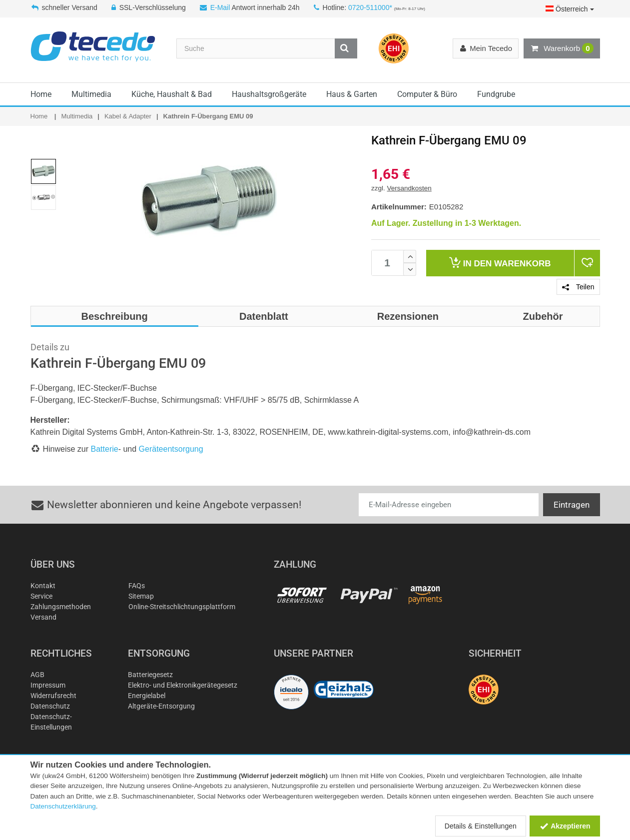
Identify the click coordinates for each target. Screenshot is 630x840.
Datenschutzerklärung (63, 806)
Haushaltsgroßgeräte (269, 94)
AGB (37, 675)
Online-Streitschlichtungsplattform (182, 607)
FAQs (137, 586)
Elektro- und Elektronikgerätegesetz (183, 685)
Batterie (105, 449)
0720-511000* (370, 7)
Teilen (578, 287)
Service (41, 596)
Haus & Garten (352, 94)
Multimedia (91, 94)
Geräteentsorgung (171, 449)
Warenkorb (562, 48)
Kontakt (43, 586)
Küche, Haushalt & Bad (172, 94)
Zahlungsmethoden (61, 607)
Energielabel (147, 696)
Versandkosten (409, 188)
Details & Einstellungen (481, 826)
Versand (43, 617)
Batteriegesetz (150, 675)
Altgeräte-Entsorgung (161, 706)
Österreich (570, 9)
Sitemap (141, 596)
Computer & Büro (427, 94)
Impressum (48, 685)
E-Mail (220, 7)
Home (41, 94)
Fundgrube (496, 94)
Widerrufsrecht (53, 696)
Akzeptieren (565, 826)
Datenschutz (50, 706)
